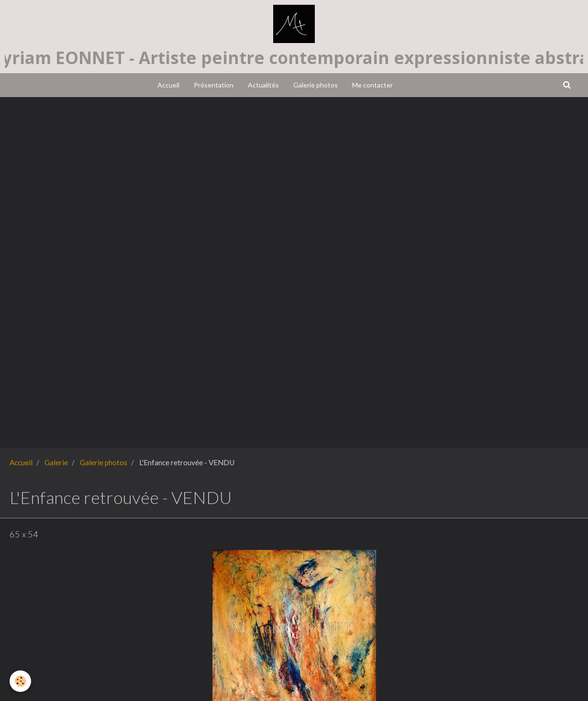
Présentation (214, 85)
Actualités (263, 85)
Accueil (168, 85)
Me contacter (372, 85)
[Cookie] (20, 681)
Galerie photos (316, 85)
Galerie (56, 462)
